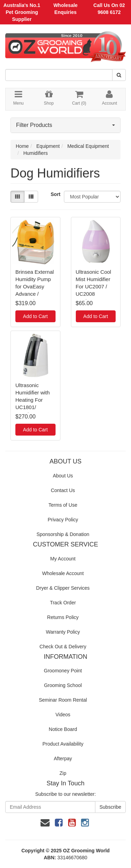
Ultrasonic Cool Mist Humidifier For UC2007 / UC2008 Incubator (94, 286)
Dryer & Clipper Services (63, 588)
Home (22, 146)
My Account (63, 559)
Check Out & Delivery (63, 647)
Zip (63, 773)
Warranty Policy (63, 632)
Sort (55, 194)
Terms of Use (63, 505)
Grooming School (63, 685)
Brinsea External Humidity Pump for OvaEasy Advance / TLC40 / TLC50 (35, 286)
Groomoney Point (63, 671)
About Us (63, 476)
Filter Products (65, 125)
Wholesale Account (63, 573)
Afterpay (63, 758)
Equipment (48, 146)
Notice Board (63, 729)
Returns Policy (63, 617)
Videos (63, 715)
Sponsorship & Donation (63, 534)
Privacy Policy (63, 520)
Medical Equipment (88, 146)
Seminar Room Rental (63, 700)
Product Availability (63, 744)
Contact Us (63, 490)
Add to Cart (35, 316)
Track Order (63, 603)
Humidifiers (36, 153)
